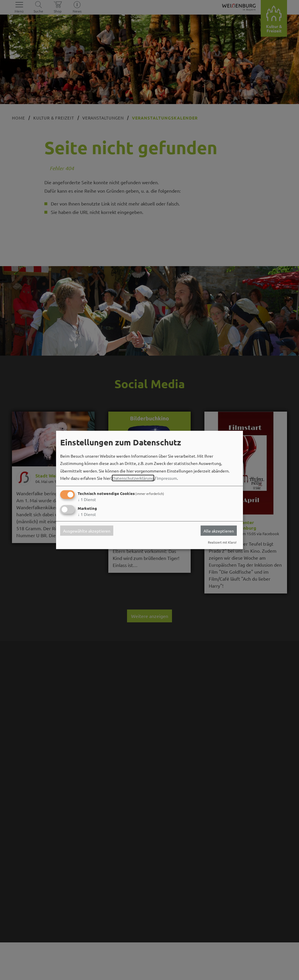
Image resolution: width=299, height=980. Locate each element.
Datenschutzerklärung (133, 478)
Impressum (167, 478)
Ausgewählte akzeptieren (87, 531)
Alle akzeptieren (219, 531)
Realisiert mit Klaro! (222, 542)
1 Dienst (87, 499)
